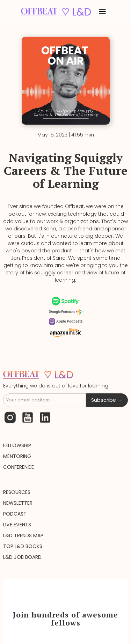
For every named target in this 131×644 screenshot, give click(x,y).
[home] (54, 12)
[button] (102, 12)
